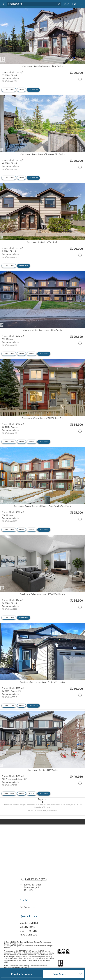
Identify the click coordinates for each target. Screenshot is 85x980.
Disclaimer (19, 944)
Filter (66, 4)
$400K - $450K (9, 793)
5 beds (21, 793)
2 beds (21, 90)
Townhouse (33, 90)
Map (74, 4)
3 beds (21, 354)
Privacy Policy (9, 944)
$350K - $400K (9, 354)
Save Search (60, 974)
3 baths (32, 354)
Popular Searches (21, 974)
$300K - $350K (9, 442)
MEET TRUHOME (28, 931)
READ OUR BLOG (28, 935)
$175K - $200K (9, 90)
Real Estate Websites (24, 942)
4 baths (32, 793)
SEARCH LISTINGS (29, 923)
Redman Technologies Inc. (43, 942)
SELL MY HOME (27, 927)
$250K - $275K (9, 705)
